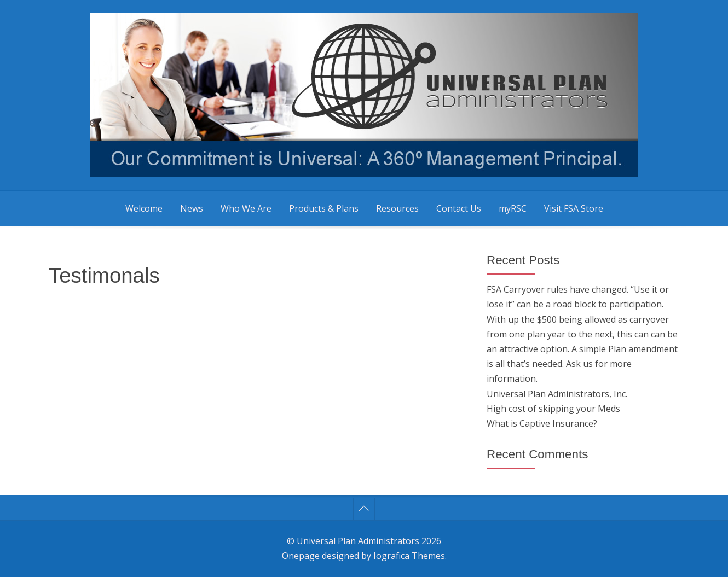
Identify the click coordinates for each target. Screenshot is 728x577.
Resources (397, 208)
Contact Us (459, 208)
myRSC (513, 208)
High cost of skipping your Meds (553, 409)
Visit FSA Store (574, 208)
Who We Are (246, 208)
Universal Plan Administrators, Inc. (557, 394)
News (192, 208)
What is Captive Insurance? (542, 423)
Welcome (144, 208)
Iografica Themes (409, 556)
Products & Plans (324, 208)
